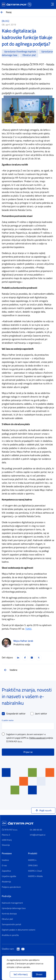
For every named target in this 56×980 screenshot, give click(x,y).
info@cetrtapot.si (38, 835)
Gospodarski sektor (16, 714)
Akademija (6, 882)
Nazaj (9, 12)
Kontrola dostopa (9, 914)
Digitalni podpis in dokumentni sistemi (19, 930)
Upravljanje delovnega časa (14, 908)
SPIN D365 (33, 866)
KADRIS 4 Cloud (35, 871)
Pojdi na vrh (45, 811)
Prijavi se (28, 752)
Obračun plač (7, 919)
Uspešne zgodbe (9, 876)
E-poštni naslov (8, 720)
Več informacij (21, 974)
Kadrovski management (12, 903)
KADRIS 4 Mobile (35, 876)
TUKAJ (28, 629)
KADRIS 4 (32, 860)
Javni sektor (41, 714)
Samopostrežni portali (11, 925)
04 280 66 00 (36, 830)
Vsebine (13, 670)
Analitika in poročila (10, 935)
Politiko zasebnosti (37, 738)
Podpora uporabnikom (11, 887)
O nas (4, 866)
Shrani (39, 974)
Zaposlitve (6, 871)
